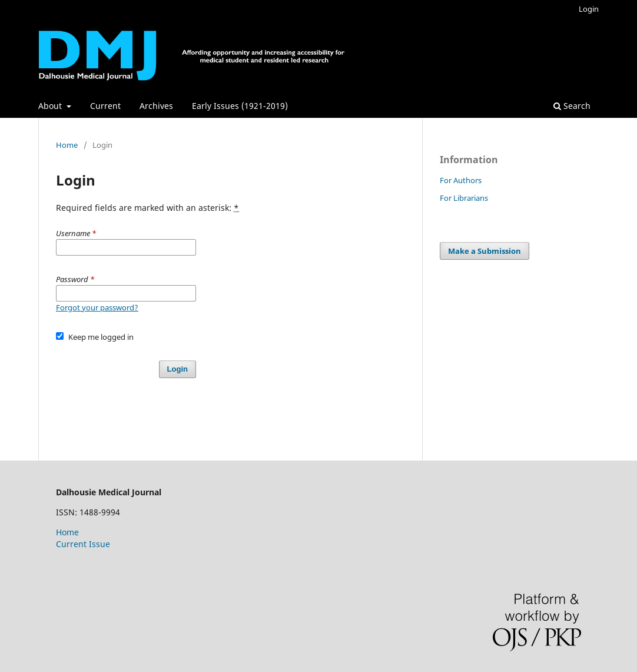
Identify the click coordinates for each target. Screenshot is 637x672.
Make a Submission (485, 251)
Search (572, 106)
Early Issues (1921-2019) (240, 106)
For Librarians (464, 198)
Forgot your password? (97, 307)
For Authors (461, 180)
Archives (156, 106)
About (51, 106)
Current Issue (83, 544)
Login (589, 9)
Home (67, 145)
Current (105, 106)
